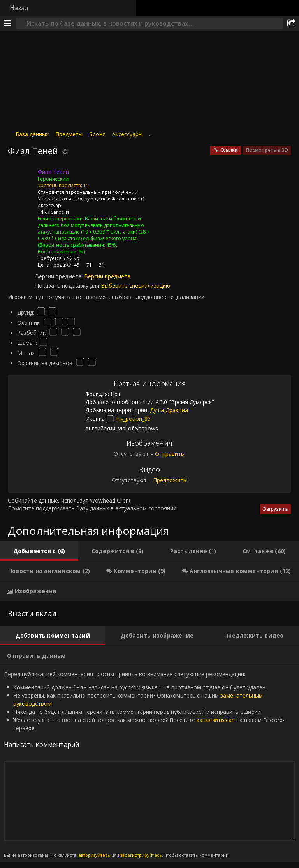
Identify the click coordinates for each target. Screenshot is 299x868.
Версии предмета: (60, 276)
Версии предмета (107, 276)
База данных (32, 134)
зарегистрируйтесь (141, 855)
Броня (97, 134)
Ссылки (229, 150)
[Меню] (8, 23)
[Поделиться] (291, 23)
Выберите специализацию (135, 286)
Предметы (69, 134)
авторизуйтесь (94, 855)
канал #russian (216, 720)
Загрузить (275, 509)
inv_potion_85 (128, 419)
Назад (19, 8)
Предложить (170, 480)
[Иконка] (21, 178)
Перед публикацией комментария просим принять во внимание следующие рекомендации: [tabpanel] (149, 764)
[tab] (39, 551)
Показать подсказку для (68, 286)
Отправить (170, 454)
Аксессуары (127, 134)
